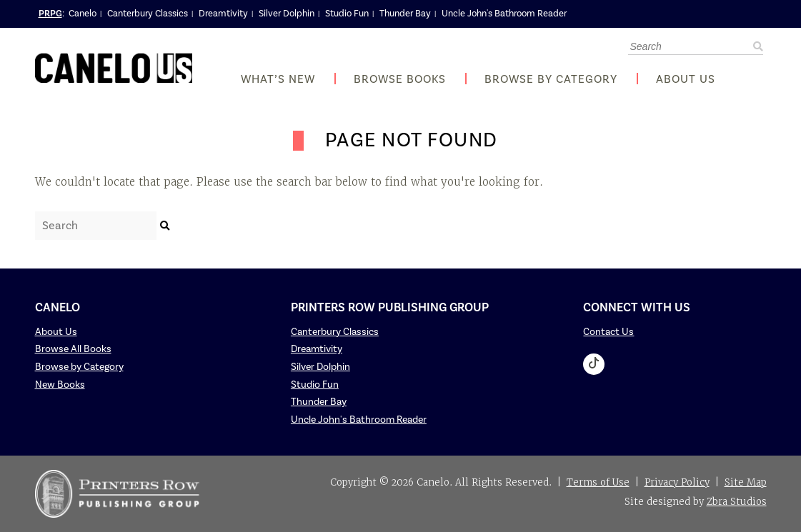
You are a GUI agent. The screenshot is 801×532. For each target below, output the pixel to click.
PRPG (50, 14)
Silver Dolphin (287, 14)
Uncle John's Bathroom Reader (504, 14)
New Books (60, 385)
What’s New (278, 80)
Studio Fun (347, 14)
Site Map (746, 482)
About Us (686, 80)
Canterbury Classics (148, 14)
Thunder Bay (405, 14)
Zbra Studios (737, 502)
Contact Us (608, 332)
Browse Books (400, 80)
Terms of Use (598, 482)
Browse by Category (551, 80)
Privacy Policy (677, 482)
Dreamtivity (223, 14)
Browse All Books (73, 349)
